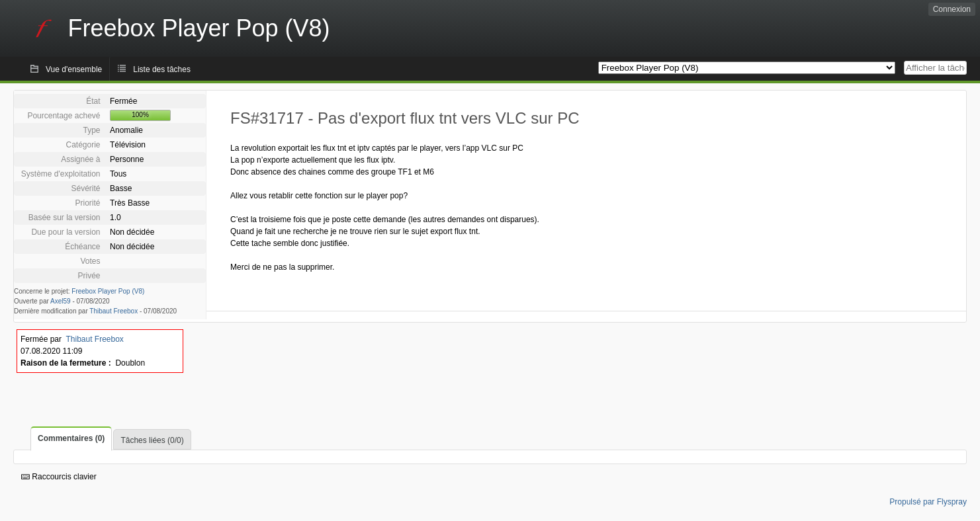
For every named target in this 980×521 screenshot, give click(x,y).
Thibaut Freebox (113, 311)
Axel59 (61, 301)
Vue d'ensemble (74, 69)
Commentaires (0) (71, 438)
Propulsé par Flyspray (928, 502)
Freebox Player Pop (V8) (108, 291)
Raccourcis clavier (59, 477)
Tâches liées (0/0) (152, 440)
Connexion (952, 9)
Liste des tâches (162, 69)
